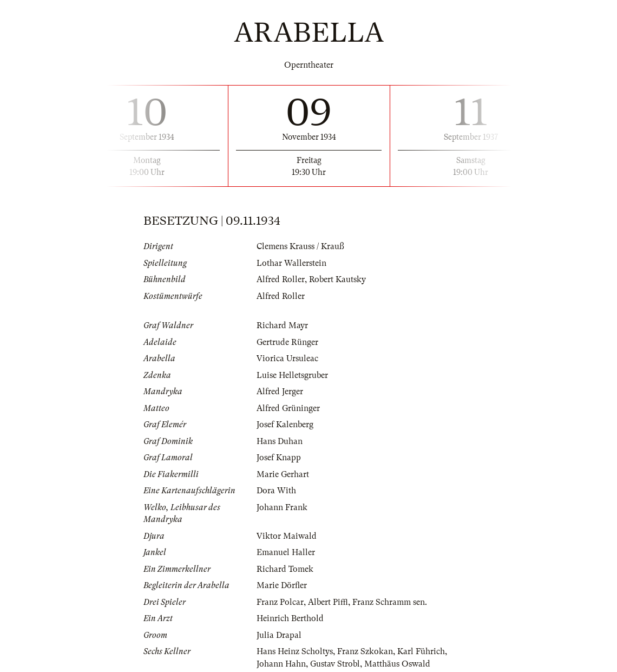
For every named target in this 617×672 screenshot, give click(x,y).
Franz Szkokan (365, 651)
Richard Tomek (285, 569)
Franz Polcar (280, 602)
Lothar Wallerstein (291, 263)
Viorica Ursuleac (287, 358)
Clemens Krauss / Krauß (300, 246)
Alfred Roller (281, 279)
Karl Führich (421, 651)
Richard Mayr (282, 325)
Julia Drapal (279, 635)
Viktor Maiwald (287, 536)
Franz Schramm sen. (390, 602)
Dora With (276, 491)
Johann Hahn (281, 664)
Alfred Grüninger (288, 408)
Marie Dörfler (282, 585)
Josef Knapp (279, 458)
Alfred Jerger (280, 392)
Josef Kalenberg (285, 425)
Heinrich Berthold (290, 618)
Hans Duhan (280, 441)
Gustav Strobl (335, 664)
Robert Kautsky (337, 279)
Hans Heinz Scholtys (295, 651)
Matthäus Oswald (397, 664)
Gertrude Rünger (287, 342)
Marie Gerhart (283, 474)
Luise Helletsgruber (292, 375)
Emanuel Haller (286, 552)
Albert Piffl (328, 602)
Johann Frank (282, 507)
